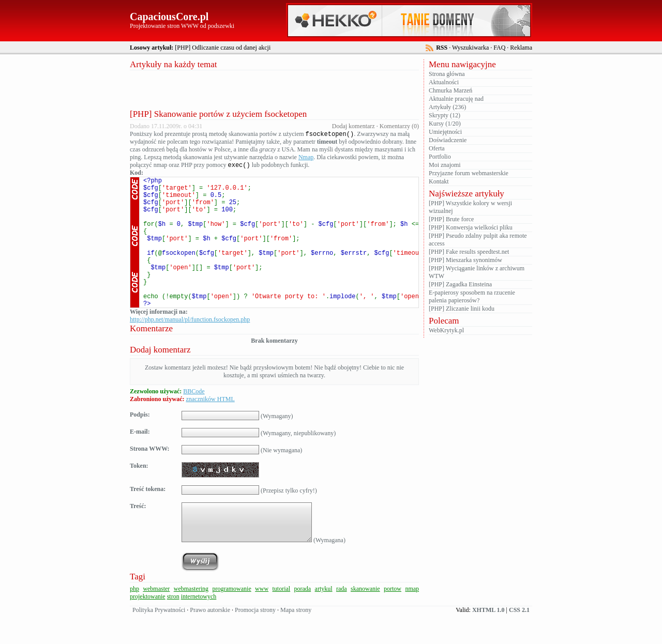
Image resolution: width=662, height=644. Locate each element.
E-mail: (140, 462)
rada (342, 619)
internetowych (199, 626)
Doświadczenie (448, 140)
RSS (442, 48)
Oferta (437, 148)
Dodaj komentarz (353, 126)
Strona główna (447, 74)
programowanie (231, 619)
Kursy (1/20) (445, 124)
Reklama (521, 48)
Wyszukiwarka (470, 48)
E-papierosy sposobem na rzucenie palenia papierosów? (472, 296)
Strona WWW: (150, 479)
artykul (324, 619)
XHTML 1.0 (488, 640)
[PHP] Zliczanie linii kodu (462, 309)
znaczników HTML (210, 429)
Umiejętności (445, 132)
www (262, 619)
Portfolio (440, 157)
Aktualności (444, 82)
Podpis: (140, 444)
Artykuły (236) (447, 107)
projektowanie (148, 626)
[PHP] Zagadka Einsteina (460, 284)
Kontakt (439, 181)
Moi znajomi (445, 165)
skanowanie (365, 619)
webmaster (156, 619)
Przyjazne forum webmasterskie (469, 173)
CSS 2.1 (519, 640)
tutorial (281, 619)
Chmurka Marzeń (450, 90)
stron (173, 626)
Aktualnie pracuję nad (456, 99)
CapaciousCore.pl (169, 17)
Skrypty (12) (445, 115)
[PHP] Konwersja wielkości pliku (471, 227)
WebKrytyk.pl (446, 330)
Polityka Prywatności (159, 640)
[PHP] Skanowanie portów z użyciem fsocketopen (218, 114)
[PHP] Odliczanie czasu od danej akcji (223, 48)
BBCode (194, 421)
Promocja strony (255, 640)
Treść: (138, 536)
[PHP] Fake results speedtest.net (469, 252)
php (134, 619)
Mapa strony (296, 640)
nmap (412, 619)
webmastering (191, 619)
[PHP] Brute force (451, 219)
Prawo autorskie (210, 640)
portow (393, 619)
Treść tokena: (148, 519)
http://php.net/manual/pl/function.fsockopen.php (190, 349)
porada (303, 619)
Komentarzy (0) (399, 126)
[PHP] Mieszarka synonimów (465, 260)
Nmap (306, 158)
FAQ (499, 48)
